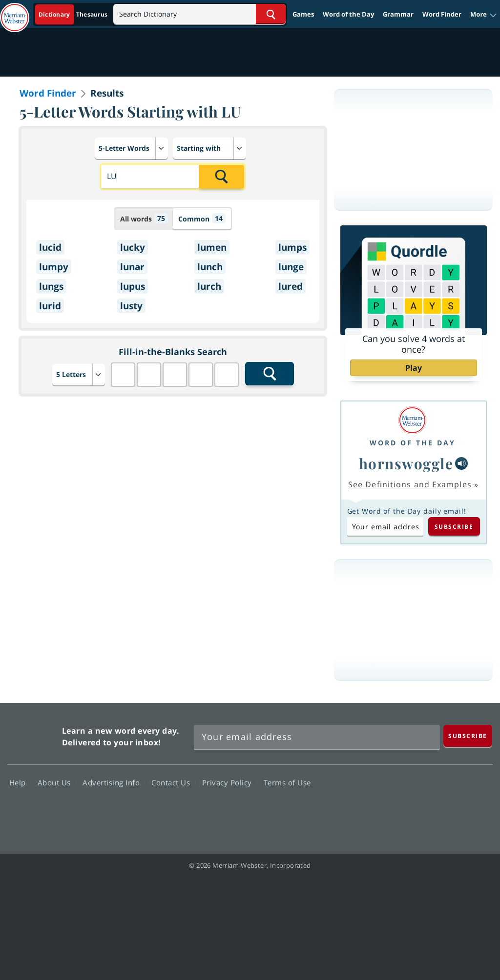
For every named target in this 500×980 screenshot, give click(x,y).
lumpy (54, 267)
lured (291, 286)
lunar (132, 267)
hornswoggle (406, 463)
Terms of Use (287, 782)
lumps (292, 247)
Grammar (398, 14)
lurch (209, 286)
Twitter (404, 811)
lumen (212, 247)
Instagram (474, 811)
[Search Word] (271, 14)
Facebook (368, 811)
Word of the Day (348, 14)
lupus (133, 286)
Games (303, 14)
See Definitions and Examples (410, 484)
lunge (291, 267)
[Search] (199, 14)
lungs (51, 286)
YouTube (439, 811)
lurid (50, 306)
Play (414, 368)
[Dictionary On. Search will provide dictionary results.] (74, 14)
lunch (210, 267)
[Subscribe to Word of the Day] (385, 526)
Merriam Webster (33, 734)
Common (202, 218)
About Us (57, 782)
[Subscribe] (468, 736)
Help (20, 782)
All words (144, 218)
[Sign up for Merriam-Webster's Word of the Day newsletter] (317, 737)
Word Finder (442, 14)
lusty (131, 306)
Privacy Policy (230, 782)
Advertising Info (114, 782)
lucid (50, 247)
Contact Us (173, 782)
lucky (133, 247)
